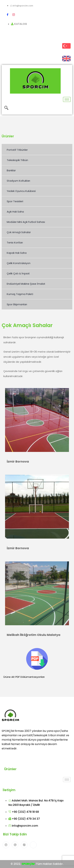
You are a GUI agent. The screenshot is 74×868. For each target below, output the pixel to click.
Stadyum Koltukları (18, 181)
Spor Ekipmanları (17, 304)
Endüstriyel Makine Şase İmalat (26, 284)
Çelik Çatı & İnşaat (18, 273)
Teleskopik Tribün (17, 160)
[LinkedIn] (24, 845)
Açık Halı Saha (15, 212)
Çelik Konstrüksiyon (19, 263)
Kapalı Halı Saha (17, 253)
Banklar (11, 170)
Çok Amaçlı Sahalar (19, 232)
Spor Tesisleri (15, 201)
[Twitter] (15, 845)
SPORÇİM (28, 864)
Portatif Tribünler (17, 150)
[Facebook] (8, 15)
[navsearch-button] (6, 108)
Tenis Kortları (15, 243)
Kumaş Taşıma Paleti (20, 294)
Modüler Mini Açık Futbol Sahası (26, 222)
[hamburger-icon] (67, 99)
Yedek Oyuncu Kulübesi (21, 191)
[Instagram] (14, 15)
